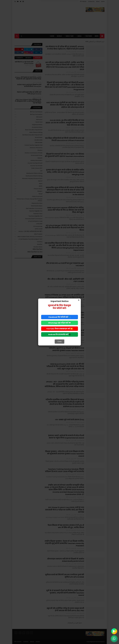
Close (59, 342)
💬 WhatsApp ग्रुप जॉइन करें (59, 323)
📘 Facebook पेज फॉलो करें (60, 317)
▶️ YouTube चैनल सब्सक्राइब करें (59, 329)
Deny (68, 9)
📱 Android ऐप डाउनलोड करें (59, 334)
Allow (50, 9)
